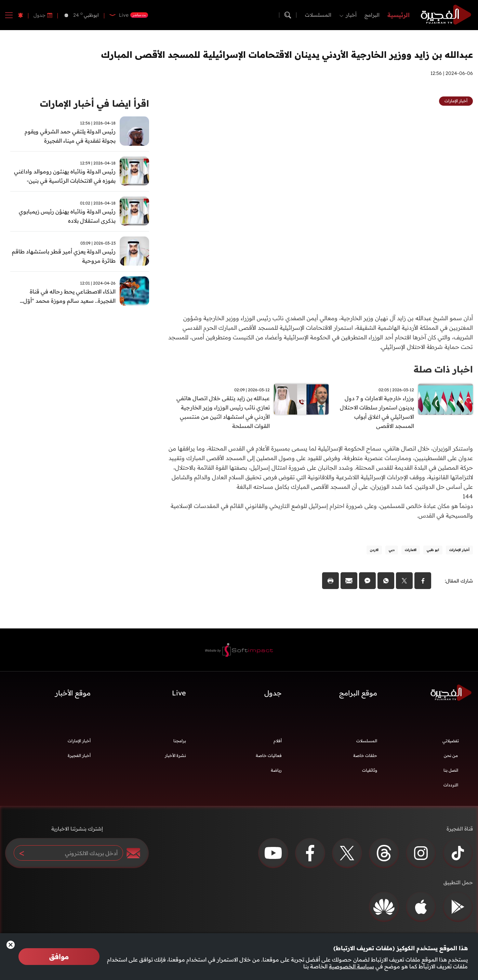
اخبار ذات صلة (443, 369)
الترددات (451, 785)
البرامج (372, 15)
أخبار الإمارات (79, 741)
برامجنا (180, 741)
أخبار (351, 15)
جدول (39, 15)
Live (179, 693)
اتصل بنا (451, 770)
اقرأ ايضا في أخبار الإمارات (95, 103)
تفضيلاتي (451, 741)
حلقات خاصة (365, 755)
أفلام (278, 741)
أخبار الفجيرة (79, 755)
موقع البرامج (358, 693)
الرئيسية (399, 15)
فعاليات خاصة (269, 755)
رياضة (276, 770)
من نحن (451, 755)
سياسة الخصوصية (351, 966)
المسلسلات (318, 15)
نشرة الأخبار (175, 755)
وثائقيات (370, 770)
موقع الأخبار (73, 693)
